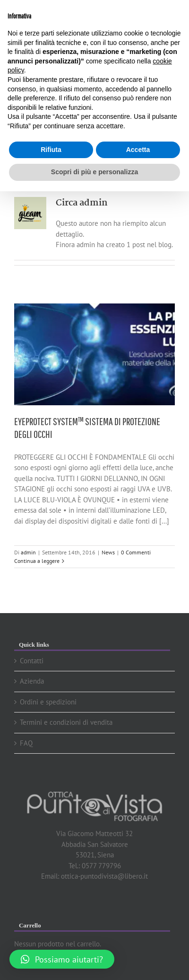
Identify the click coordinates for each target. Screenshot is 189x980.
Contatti (32, 661)
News (108, 552)
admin (28, 552)
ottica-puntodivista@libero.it (104, 876)
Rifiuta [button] (51, 150)
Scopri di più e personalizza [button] (94, 172)
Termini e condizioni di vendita (66, 722)
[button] (62, 959)
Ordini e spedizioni (48, 702)
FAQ (26, 743)
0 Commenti (136, 552)
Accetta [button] (138, 150)
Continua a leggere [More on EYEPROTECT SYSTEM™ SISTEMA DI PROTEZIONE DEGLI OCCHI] (37, 561)
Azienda (32, 681)
